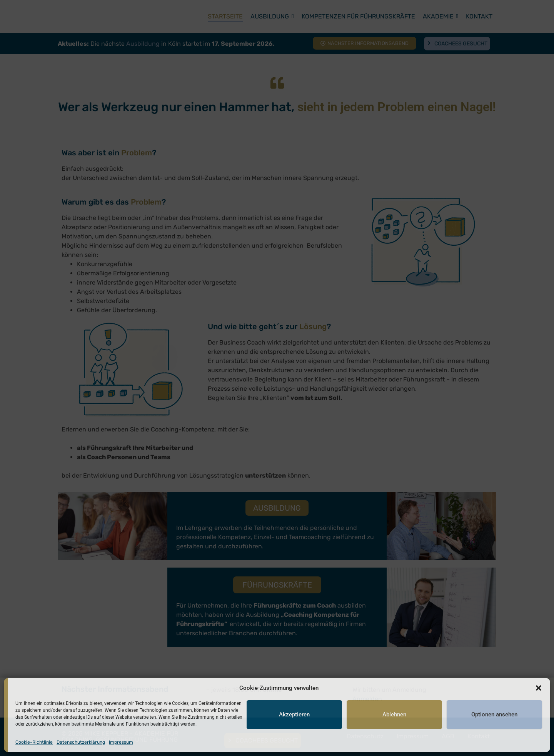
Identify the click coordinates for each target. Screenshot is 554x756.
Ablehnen (394, 715)
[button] (539, 688)
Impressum (121, 742)
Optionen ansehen (494, 715)
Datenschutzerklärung (81, 742)
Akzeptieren (294, 715)
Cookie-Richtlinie (34, 742)
